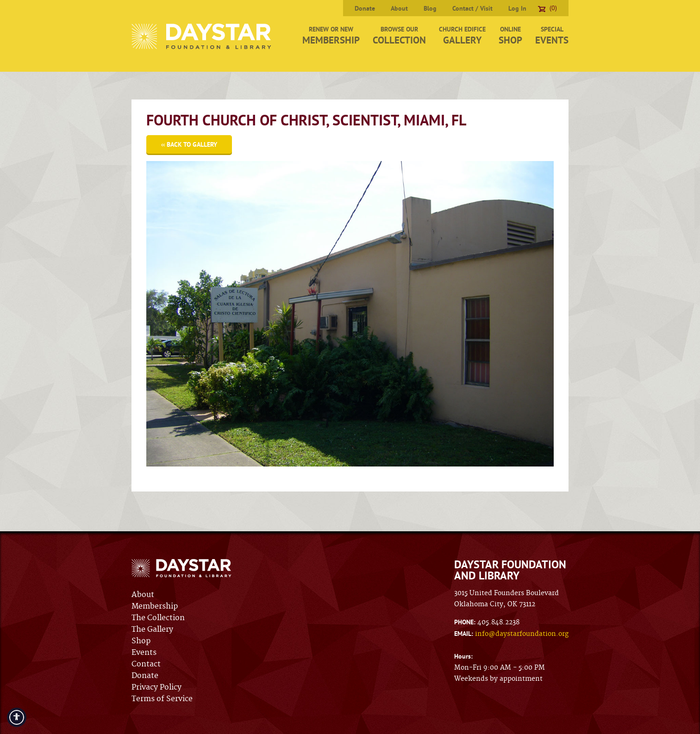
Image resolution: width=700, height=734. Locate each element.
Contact (146, 664)
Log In (517, 8)
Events (144, 653)
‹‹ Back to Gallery (189, 144)
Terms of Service (162, 699)
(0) (547, 8)
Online (510, 36)
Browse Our (399, 36)
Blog (430, 8)
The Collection (158, 618)
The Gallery (152, 629)
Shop (141, 641)
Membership (155, 606)
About (399, 8)
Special (552, 36)
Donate (365, 8)
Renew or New (331, 36)
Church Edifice (462, 36)
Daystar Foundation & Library (202, 36)
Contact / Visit (472, 8)
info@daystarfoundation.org (522, 634)
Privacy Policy (156, 687)
